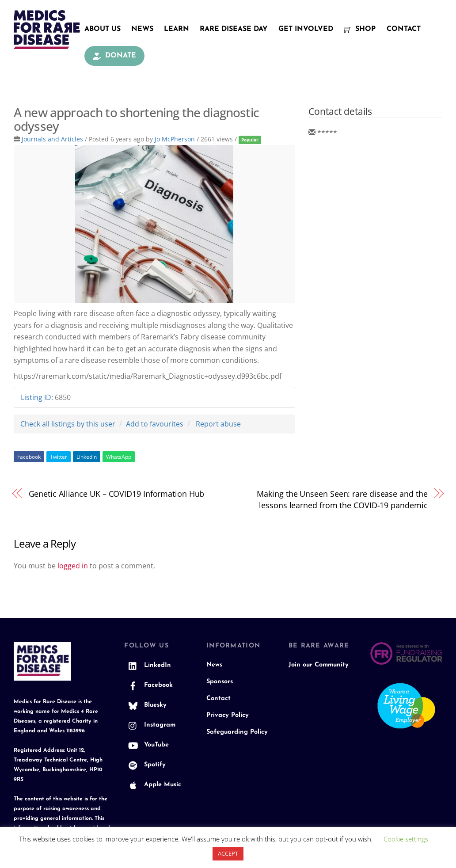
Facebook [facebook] (148, 685)
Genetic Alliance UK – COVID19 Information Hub (117, 493)
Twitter (59, 457)
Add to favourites (155, 424)
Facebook (29, 457)
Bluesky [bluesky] (145, 705)
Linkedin (87, 457)
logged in (73, 566)
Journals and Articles (52, 139)
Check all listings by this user (68, 424)
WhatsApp (119, 457)
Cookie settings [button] (406, 839)
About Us (103, 29)
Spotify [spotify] (145, 765)
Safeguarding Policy (237, 732)
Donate (114, 56)
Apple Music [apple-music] (153, 785)
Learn (177, 29)
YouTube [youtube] (146, 745)
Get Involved (306, 29)
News (142, 29)
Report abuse (218, 424)
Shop (360, 29)
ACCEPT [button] (228, 853)
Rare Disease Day (234, 29)
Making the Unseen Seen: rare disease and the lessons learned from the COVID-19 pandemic (342, 499)
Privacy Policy (228, 715)
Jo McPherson (175, 139)
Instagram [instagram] (150, 725)
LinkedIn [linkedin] (148, 665)
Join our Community (319, 665)
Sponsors (220, 682)
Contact (404, 29)
